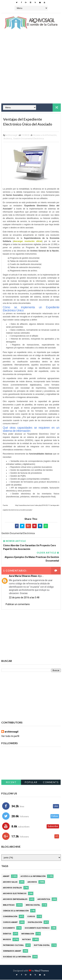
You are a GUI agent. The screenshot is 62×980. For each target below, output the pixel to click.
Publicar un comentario (18, 605)
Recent (11, 783)
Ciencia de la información (16, 911)
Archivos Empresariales (15, 900)
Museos (7, 940)
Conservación (10, 917)
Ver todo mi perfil (10, 736)
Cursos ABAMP (10, 923)
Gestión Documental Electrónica (29, 139)
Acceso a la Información (45, 135)
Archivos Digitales (12, 888)
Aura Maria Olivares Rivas (23, 576)
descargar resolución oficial (28, 242)
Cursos (31, 917)
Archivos (8, 139)
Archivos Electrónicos (15, 894)
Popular (31, 783)
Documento (9, 928)
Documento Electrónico (37, 928)
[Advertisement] (31, 69)
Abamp (6, 877)
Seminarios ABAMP (12, 951)
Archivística (44, 900)
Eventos (7, 934)
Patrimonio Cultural (13, 946)
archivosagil (11, 732)
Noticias (26, 940)
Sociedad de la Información (17, 957)
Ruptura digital (42, 946)
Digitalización (35, 923)
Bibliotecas (9, 905)
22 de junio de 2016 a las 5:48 (24, 598)
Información (28, 934)
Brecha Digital (33, 905)
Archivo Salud (10, 882)
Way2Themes (42, 971)
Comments (51, 783)
